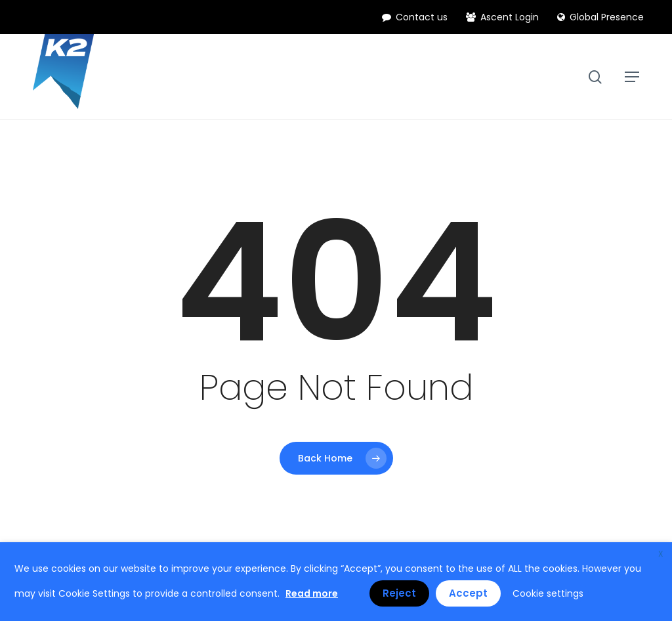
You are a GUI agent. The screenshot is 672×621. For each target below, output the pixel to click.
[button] (632, 77)
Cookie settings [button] (548, 593)
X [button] (661, 554)
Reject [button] (399, 593)
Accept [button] (468, 593)
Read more (312, 593)
